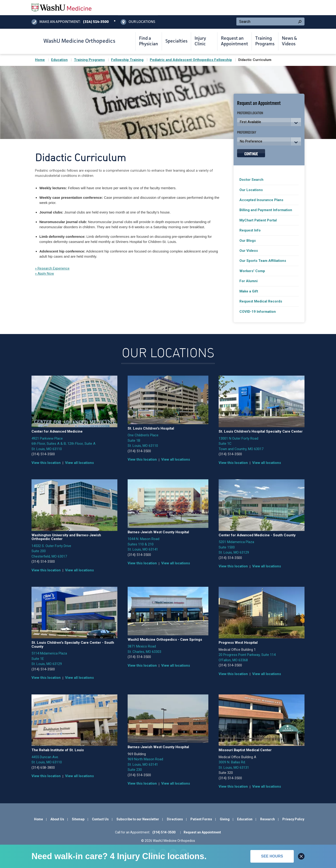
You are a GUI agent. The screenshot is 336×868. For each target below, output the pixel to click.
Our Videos (249, 251)
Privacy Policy (293, 819)
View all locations (79, 463)
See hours (272, 856)
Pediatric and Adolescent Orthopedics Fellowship (191, 60)
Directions (175, 819)
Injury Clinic (200, 41)
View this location (46, 463)
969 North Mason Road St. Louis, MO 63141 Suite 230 (145, 764)
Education (59, 60)
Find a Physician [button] (149, 41)
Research (268, 819)
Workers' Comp (252, 271)
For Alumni (248, 281)
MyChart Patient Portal (258, 220)
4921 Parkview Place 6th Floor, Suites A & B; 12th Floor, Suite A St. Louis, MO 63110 (63, 444)
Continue (251, 153)
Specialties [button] (176, 41)
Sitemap (78, 819)
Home (40, 60)
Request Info (250, 230)
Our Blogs (248, 241)
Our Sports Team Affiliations (263, 261)
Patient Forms (201, 819)
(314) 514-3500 (43, 454)
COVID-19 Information (258, 312)
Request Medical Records (261, 301)
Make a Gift (249, 291)
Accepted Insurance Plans (261, 200)
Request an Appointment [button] (234, 41)
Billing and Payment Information (266, 210)
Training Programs (265, 41)
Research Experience (53, 268)
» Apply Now (44, 274)
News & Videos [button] (289, 41)
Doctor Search (251, 180)
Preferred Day (247, 132)
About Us (57, 819)
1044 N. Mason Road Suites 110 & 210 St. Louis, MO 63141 (143, 544)
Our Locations (251, 190)
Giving (225, 819)
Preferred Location (250, 113)
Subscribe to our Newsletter (138, 819)
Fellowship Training (127, 60)
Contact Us (100, 819)
